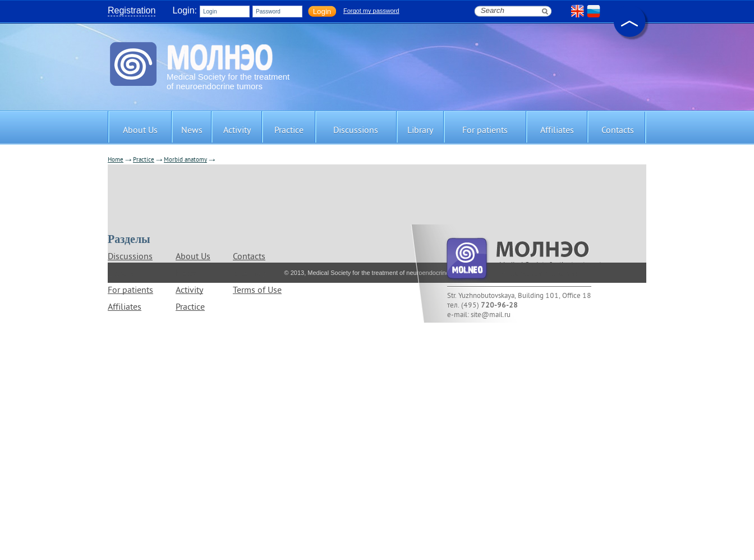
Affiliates (125, 307)
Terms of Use (257, 291)
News (186, 274)
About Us (193, 257)
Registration (132, 10)
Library (121, 274)
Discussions (130, 257)
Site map (250, 274)
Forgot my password (371, 11)
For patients (130, 291)
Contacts (249, 257)
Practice (144, 160)
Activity (189, 291)
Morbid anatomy (185, 160)
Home (116, 160)
